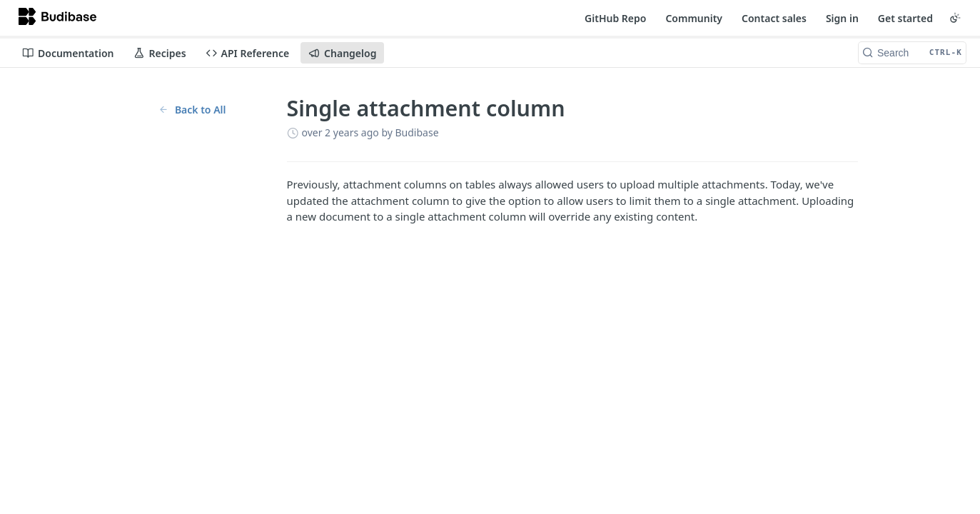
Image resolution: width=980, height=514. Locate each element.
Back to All (192, 110)
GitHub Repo (615, 18)
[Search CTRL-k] (912, 53)
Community (694, 18)
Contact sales (774, 18)
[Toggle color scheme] (955, 18)
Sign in (842, 18)
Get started (905, 18)
